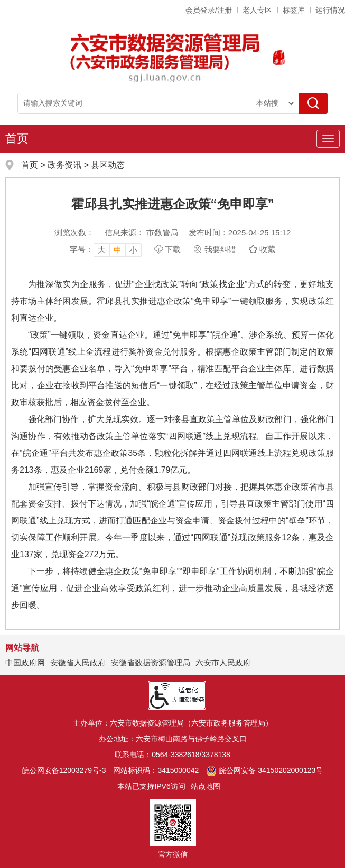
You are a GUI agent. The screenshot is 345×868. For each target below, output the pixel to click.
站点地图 (206, 786)
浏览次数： (74, 232)
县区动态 (108, 165)
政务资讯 (64, 165)
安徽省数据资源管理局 (151, 662)
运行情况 (330, 10)
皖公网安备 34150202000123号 (264, 770)
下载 (173, 249)
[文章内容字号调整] (106, 250)
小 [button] (133, 250)
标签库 (294, 10)
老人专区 (257, 10)
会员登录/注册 (209, 10)
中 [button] (118, 250)
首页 (17, 139)
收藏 (267, 249)
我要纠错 (220, 249)
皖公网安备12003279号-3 (64, 770)
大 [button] (102, 250)
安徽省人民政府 (78, 662)
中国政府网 (25, 662)
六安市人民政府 (223, 662)
